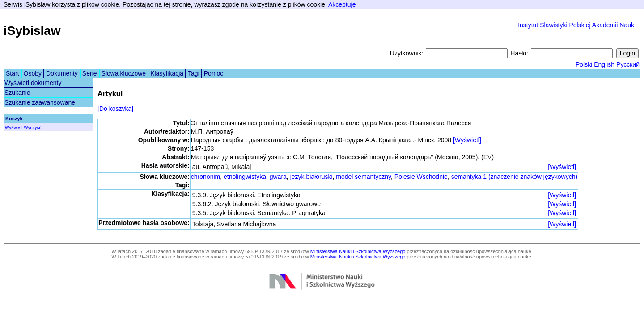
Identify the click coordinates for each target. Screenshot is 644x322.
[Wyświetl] (467, 140)
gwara (278, 177)
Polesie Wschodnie (421, 177)
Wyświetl (14, 128)
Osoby (33, 73)
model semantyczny (363, 177)
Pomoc (214, 73)
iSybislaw (32, 31)
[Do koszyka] (115, 109)
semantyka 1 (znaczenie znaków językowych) (514, 177)
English (604, 64)
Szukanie (17, 93)
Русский (628, 64)
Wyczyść (32, 128)
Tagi (194, 73)
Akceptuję (342, 4)
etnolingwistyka (245, 177)
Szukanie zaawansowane (40, 102)
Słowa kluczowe (124, 73)
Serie (90, 73)
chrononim (205, 177)
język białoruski (311, 177)
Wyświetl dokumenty (33, 83)
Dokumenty (62, 73)
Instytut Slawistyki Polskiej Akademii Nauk (576, 25)
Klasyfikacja (167, 73)
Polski (584, 64)
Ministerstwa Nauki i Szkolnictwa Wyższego (358, 251)
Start (13, 73)
